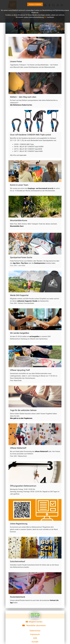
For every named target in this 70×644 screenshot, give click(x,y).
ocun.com (23, 155)
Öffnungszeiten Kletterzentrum (23, 486)
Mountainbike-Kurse (19, 220)
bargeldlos (25, 333)
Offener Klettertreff (18, 448)
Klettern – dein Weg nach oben (23, 97)
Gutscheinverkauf (18, 561)
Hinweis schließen (35, 4)
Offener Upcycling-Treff (20, 370)
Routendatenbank (18, 597)
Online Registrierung (19, 524)
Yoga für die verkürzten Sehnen (23, 410)
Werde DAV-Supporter (19, 295)
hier (45, 17)
